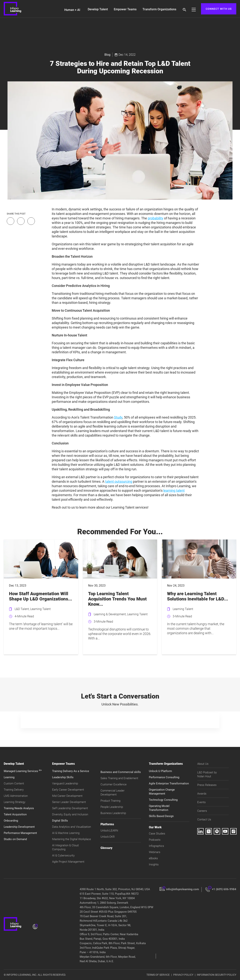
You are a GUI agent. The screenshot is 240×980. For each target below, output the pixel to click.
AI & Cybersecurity (63, 855)
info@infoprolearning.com (183, 889)
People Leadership (112, 807)
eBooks (153, 858)
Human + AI (72, 10)
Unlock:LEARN (109, 831)
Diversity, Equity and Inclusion (70, 814)
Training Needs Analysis (19, 808)
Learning (9, 777)
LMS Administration (16, 796)
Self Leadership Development (70, 808)
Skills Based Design (161, 816)
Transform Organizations (159, 9)
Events (201, 802)
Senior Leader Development (69, 802)
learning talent (174, 490)
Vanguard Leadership (65, 783)
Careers (202, 811)
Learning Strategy (15, 802)
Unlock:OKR (108, 837)
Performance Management (20, 833)
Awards (202, 794)
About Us (203, 764)
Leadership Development (19, 827)
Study (118, 417)
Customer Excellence (114, 784)
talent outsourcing (119, 481)
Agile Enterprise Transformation (169, 783)
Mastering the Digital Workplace (72, 839)
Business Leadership (113, 813)
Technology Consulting (163, 800)
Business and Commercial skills (121, 772)
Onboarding (11, 821)
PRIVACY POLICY (183, 975)
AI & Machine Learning (66, 833)
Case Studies (157, 834)
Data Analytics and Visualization (72, 827)
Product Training (110, 801)
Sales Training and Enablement (119, 778)
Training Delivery (14, 790)
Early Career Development (68, 790)
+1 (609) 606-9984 (224, 889)
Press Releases (207, 785)
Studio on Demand (15, 839)
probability (156, 218)
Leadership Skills (63, 777)
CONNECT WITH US (219, 9)
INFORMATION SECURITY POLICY (217, 975)
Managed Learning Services (23, 771)
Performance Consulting (164, 777)
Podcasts (155, 840)
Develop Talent (98, 9)
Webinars (155, 852)
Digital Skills (60, 821)
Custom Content (14, 783)
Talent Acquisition (15, 814)
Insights (154, 864)
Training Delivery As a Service (71, 771)
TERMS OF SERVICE (158, 975)
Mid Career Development (67, 796)
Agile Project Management (68, 862)
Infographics (156, 846)
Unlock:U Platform (160, 771)
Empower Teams (125, 9)
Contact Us (204, 819)
